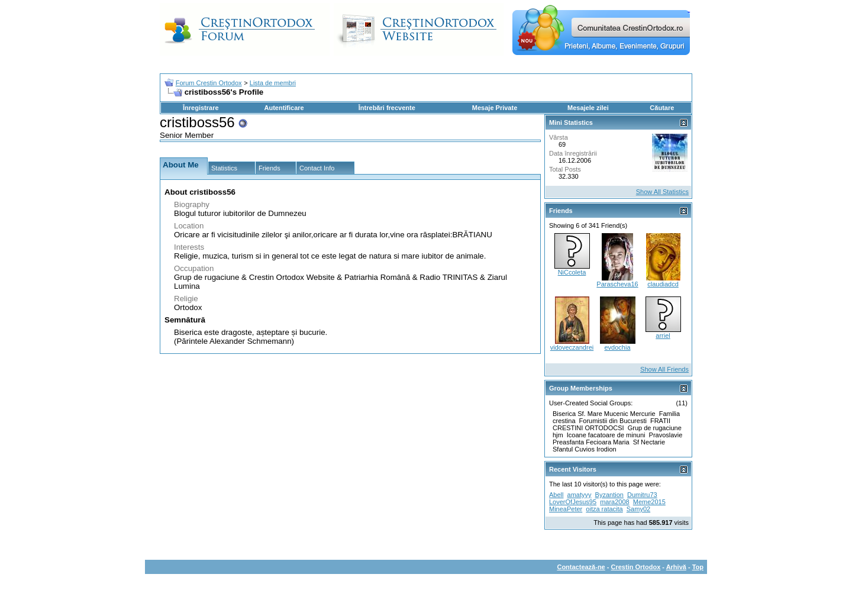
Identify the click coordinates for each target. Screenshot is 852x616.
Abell (556, 495)
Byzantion (609, 495)
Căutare (662, 108)
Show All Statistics (662, 192)
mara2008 (615, 502)
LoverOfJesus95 (573, 502)
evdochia (617, 347)
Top (698, 567)
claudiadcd (663, 284)
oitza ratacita (604, 509)
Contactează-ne (581, 567)
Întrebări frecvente (387, 108)
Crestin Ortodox (636, 567)
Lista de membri (273, 83)
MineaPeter (566, 509)
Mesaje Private (495, 108)
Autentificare (284, 108)
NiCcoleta (572, 272)
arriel (663, 336)
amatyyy (580, 495)
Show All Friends (664, 369)
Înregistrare (201, 108)
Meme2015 (649, 502)
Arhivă (676, 567)
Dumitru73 (642, 495)
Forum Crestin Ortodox (209, 83)
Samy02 (638, 509)
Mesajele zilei (588, 108)
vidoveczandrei (572, 347)
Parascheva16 (617, 284)
